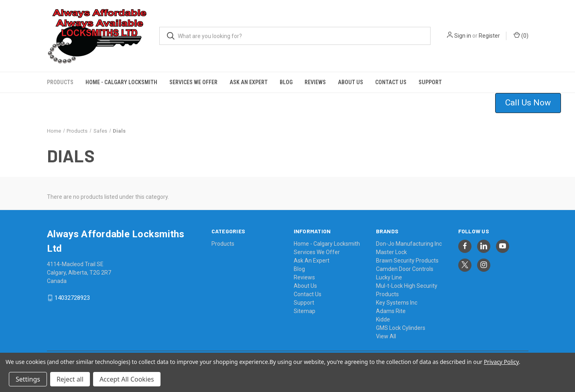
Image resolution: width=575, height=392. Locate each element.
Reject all (70, 379)
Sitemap (305, 311)
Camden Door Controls (405, 269)
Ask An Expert (249, 82)
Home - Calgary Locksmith (121, 82)
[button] (533, 103)
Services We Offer (193, 82)
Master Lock (391, 252)
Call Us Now (528, 103)
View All (386, 336)
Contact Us (391, 82)
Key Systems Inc (397, 303)
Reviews (315, 82)
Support (430, 82)
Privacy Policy (501, 362)
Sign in (463, 36)
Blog (286, 82)
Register (489, 36)
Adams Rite (391, 311)
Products (60, 82)
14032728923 (72, 298)
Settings (28, 379)
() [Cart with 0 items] (521, 35)
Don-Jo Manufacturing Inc (409, 244)
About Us (350, 82)
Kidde (383, 319)
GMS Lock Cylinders (401, 328)
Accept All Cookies (127, 379)
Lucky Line (389, 277)
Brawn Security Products (407, 261)
